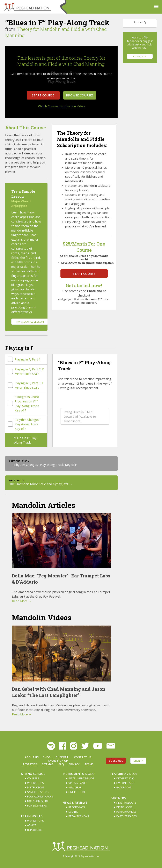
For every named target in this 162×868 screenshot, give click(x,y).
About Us (32, 757)
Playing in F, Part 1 (28, 359)
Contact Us (140, 57)
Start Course (43, 95)
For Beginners (37, 805)
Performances (126, 812)
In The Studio (125, 778)
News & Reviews (75, 802)
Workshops (35, 783)
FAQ (61, 764)
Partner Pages (127, 816)
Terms (89, 764)
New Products (126, 803)
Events (73, 812)
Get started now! (84, 285)
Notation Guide (38, 801)
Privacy (74, 764)
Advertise (30, 764)
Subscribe (116, 761)
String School (33, 774)
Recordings (77, 807)
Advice (32, 825)
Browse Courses (80, 95)
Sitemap (48, 764)
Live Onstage (125, 783)
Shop (47, 757)
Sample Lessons (38, 792)
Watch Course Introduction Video (61, 106)
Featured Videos (124, 774)
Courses (33, 778)
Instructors (36, 787)
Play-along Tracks (40, 796)
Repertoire (35, 830)
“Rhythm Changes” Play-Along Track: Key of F (28, 424)
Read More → (22, 601)
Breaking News (79, 816)
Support (62, 757)
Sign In (138, 761)
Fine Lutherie (77, 792)
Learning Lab (32, 816)
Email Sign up (58, 761)
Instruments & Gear (79, 774)
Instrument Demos (81, 778)
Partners (118, 798)
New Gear (75, 787)
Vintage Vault (78, 783)
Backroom (124, 787)
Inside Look (124, 807)
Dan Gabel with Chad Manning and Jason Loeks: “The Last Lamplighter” (59, 692)
